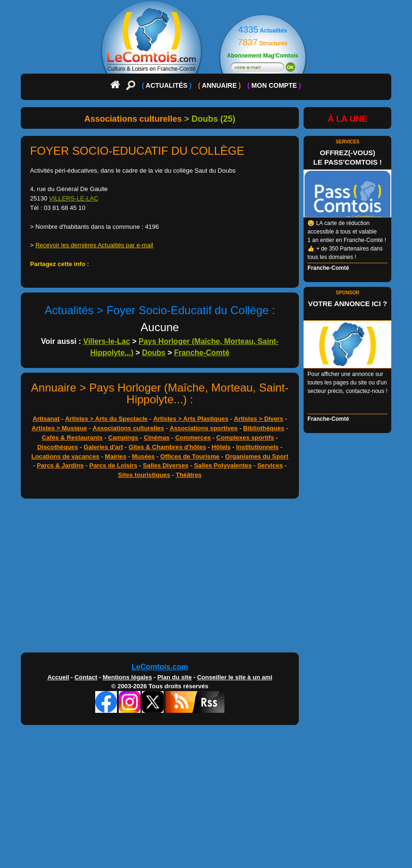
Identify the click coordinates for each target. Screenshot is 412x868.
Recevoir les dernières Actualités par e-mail (94, 245)
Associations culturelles (128, 428)
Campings (123, 438)
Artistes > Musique (59, 428)
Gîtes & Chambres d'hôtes (167, 447)
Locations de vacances (65, 456)
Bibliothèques (264, 428)
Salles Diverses (166, 465)
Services (270, 465)
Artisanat (46, 419)
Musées (143, 456)
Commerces (193, 438)
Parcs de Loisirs (113, 465)
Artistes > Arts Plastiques (191, 419)
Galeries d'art (103, 447)
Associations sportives (204, 428)
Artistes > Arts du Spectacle (106, 419)
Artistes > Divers (258, 419)
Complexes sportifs (245, 438)
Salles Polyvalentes (223, 465)
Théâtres (189, 475)
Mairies (116, 456)
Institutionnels (257, 447)
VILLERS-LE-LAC (74, 198)
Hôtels (221, 447)
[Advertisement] (160, 578)
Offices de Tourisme (190, 456)
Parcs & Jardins (60, 465)
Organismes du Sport (256, 456)
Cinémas (157, 438)
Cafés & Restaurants (72, 438)
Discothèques (58, 447)
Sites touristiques (144, 475)
